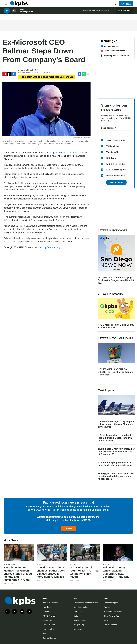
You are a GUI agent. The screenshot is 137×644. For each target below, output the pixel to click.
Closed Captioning (80, 607)
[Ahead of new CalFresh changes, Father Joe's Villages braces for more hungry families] (52, 553)
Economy (41, 564)
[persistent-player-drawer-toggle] (125, 12)
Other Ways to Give (112, 616)
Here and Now (105, 12)
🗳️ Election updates (110, 46)
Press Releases (49, 625)
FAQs (76, 616)
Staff (45, 634)
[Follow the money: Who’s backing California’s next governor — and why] (118, 553)
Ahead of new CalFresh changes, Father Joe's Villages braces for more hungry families (52, 572)
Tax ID (107, 620)
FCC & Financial (49, 616)
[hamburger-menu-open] (6, 4)
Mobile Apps (48, 620)
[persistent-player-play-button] (7, 12)
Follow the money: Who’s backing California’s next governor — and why (116, 572)
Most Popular (107, 390)
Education (74, 564)
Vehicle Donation (111, 625)
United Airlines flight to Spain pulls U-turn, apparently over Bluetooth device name (116, 424)
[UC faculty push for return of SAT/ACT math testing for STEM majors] (85, 553)
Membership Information (113, 612)
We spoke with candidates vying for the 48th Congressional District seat (116, 280)
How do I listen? (80, 620)
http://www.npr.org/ (52, 247)
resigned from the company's (63, 153)
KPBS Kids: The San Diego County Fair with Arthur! (116, 326)
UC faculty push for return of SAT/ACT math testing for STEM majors (85, 572)
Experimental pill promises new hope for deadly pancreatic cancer (116, 464)
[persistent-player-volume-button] (14, 12)
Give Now (126, 4)
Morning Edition (26, 13)
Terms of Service (49, 638)
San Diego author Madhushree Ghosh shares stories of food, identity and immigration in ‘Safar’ (18, 574)
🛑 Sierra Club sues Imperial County (114, 52)
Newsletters (48, 607)
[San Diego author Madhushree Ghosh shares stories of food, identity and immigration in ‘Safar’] (19, 553)
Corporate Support (111, 603)
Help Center (78, 629)
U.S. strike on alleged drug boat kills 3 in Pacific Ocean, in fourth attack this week (115, 438)
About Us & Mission (51, 603)
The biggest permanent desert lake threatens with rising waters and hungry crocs (116, 476)
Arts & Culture (9, 564)
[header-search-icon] (115, 4)
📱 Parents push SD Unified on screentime (115, 57)
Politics (106, 564)
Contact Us (78, 612)
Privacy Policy (48, 629)
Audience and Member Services (86, 603)
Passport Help (79, 625)
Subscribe (116, 182)
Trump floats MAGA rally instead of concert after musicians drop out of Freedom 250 (116, 452)
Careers (46, 612)
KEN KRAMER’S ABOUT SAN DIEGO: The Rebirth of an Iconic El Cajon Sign (116, 372)
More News (12, 540)
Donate (68, 528)
